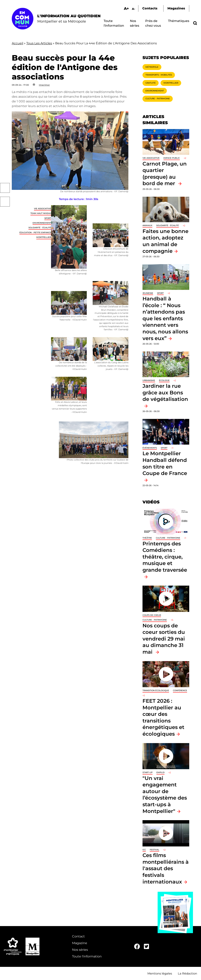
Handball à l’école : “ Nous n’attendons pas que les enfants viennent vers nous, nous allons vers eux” (165, 318)
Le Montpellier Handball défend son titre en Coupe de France (165, 463)
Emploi (160, 772)
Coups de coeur (152, 615)
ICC (144, 850)
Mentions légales (160, 973)
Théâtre (147, 538)
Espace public (172, 158)
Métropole (152, 67)
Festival (154, 850)
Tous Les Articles (39, 43)
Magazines (176, 8)
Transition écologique (156, 690)
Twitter (5, 202)
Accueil (17, 43)
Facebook (5, 188)
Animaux (147, 225)
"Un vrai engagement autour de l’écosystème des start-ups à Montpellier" (165, 795)
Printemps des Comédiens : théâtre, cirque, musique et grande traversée (165, 557)
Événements (150, 448)
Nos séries (80, 950)
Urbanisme (149, 380)
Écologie (164, 380)
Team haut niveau (41, 213)
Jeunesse (148, 293)
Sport (48, 218)
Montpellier (44, 237)
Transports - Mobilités (159, 75)
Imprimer (44, 85)
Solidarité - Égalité (40, 228)
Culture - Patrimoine (158, 99)
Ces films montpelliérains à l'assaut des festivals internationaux (166, 868)
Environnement (42, 223)
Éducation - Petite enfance (35, 232)
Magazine (80, 943)
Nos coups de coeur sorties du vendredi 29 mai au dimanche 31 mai (164, 639)
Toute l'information (87, 956)
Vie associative (42, 209)
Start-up (148, 772)
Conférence (180, 690)
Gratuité (151, 83)
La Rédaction (187, 973)
